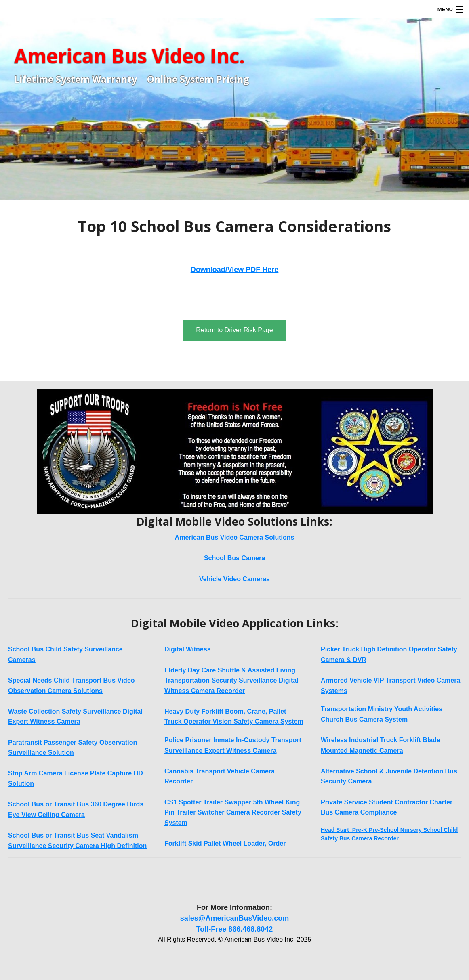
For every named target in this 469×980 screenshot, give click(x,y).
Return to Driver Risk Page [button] (234, 330)
